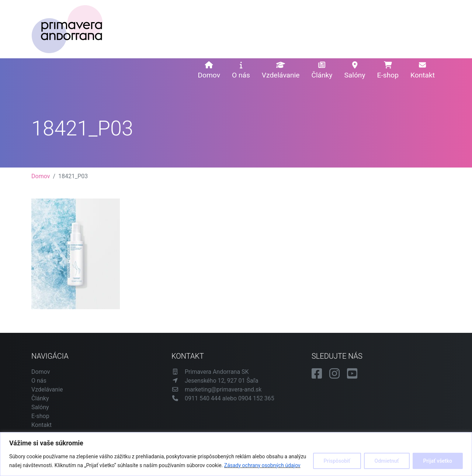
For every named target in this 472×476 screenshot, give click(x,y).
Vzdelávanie (281, 70)
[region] (236, 454)
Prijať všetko (438, 461)
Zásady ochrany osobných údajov (262, 465)
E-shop (388, 70)
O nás (241, 70)
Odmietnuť (387, 461)
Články (322, 70)
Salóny (355, 70)
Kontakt (423, 70)
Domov (209, 70)
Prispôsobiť (337, 461)
